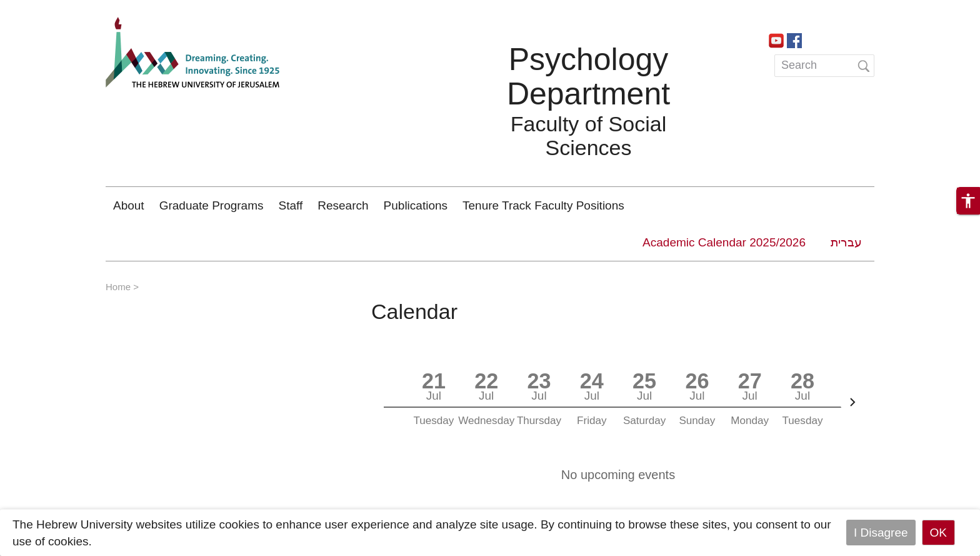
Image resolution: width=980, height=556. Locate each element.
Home (118, 287)
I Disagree (881, 533)
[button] (968, 201)
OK (938, 533)
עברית (846, 242)
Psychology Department (588, 77)
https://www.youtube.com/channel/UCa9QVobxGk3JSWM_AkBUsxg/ (776, 39)
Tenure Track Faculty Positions (543, 205)
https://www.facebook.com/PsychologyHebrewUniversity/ (794, 39)
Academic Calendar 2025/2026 (724, 242)
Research (343, 205)
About (129, 205)
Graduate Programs (212, 205)
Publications (416, 205)
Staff (291, 205)
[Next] (852, 402)
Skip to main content (54, 8)
